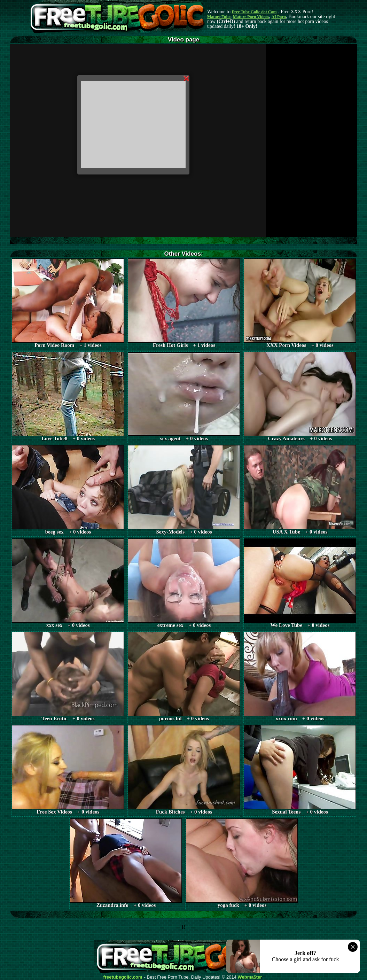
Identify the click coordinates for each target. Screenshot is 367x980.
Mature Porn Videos (251, 17)
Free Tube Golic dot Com (254, 12)
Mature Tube (219, 17)
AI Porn (279, 17)
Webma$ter (250, 977)
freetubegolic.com (123, 977)
